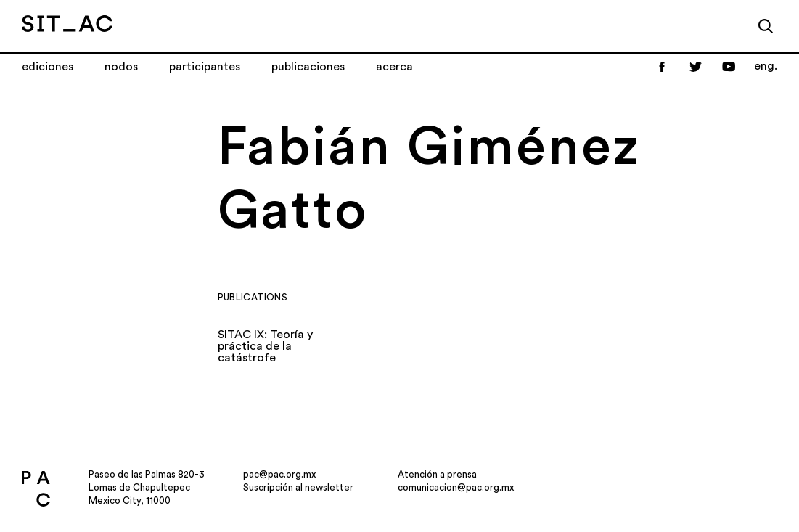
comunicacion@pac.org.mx (456, 487)
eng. (766, 66)
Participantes (205, 67)
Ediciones (48, 67)
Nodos (121, 67)
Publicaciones (308, 67)
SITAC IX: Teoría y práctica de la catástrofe (265, 346)
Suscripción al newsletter (298, 487)
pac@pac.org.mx (279, 474)
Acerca (394, 67)
